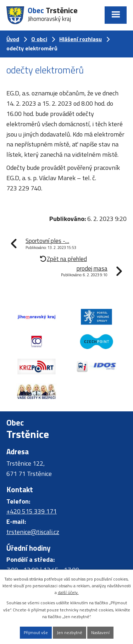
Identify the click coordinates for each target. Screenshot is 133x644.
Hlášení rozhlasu (81, 39)
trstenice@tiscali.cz (33, 532)
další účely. (68, 592)
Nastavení (100, 632)
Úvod (13, 39)
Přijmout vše (36, 632)
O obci (39, 39)
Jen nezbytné (70, 632)
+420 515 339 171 (32, 511)
